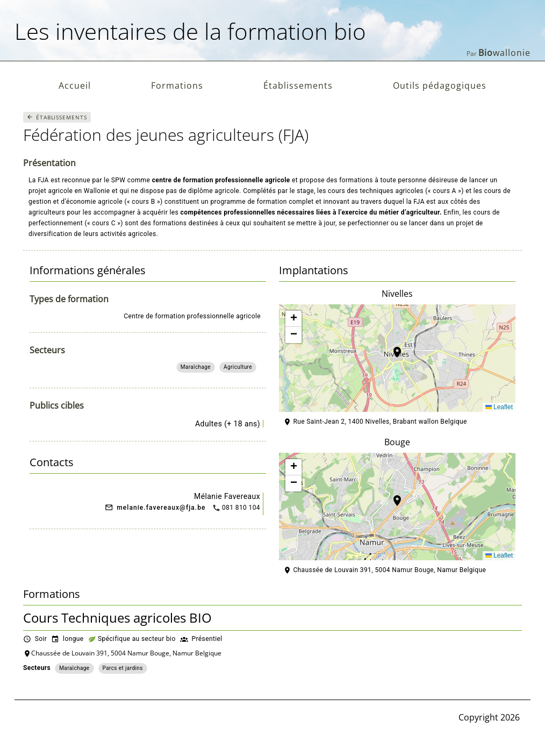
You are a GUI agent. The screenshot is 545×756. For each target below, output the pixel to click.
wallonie (504, 53)
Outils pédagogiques (440, 85)
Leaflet (499, 407)
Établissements (298, 85)
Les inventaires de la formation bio (190, 31)
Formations (177, 85)
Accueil (75, 85)
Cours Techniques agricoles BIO (117, 618)
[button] (397, 358)
